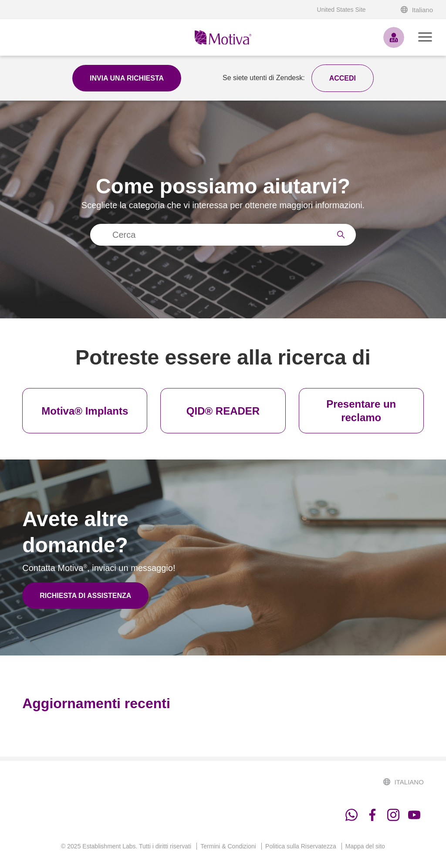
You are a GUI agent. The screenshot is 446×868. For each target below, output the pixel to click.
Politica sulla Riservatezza (301, 846)
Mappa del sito (365, 846)
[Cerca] (223, 235)
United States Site (341, 10)
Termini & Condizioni (228, 846)
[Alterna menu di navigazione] (425, 37)
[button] (343, 78)
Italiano (417, 10)
